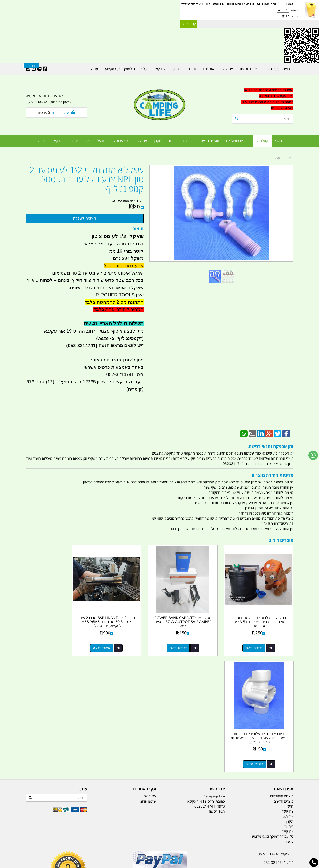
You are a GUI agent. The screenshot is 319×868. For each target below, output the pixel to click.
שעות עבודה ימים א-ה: (263, 763)
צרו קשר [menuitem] (141, 141)
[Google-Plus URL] (39, 69)
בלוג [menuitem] (171, 141)
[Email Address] (28, 69)
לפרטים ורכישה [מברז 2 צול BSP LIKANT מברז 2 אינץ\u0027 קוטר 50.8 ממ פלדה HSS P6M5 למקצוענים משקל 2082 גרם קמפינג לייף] (121, 640)
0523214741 (205, 682)
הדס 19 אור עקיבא (280, 755)
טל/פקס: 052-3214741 (276, 730)
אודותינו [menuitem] (187, 141)
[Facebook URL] (45, 69)
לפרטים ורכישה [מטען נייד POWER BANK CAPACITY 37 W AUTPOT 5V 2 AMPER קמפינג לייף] (189, 640)
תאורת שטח (124, 841)
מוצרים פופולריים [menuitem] (238, 141)
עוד (41, 141)
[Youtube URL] (34, 69)
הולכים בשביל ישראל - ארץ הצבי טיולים (159, 764)
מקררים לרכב (103, 841)
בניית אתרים (143, 865)
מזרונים (86, 841)
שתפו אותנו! (147, 677)
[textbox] (263, 99)
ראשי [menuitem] (278, 141)
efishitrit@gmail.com (277, 747)
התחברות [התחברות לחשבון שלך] (31, 66)
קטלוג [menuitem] (262, 141)
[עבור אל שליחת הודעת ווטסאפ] (313, 455)
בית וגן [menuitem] (75, 141)
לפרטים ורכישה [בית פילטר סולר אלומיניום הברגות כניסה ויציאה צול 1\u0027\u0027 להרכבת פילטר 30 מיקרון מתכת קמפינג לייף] (52, 640)
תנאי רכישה (217, 687)
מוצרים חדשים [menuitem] (209, 141)
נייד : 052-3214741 (278, 738)
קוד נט (153, 865)
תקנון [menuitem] (158, 141)
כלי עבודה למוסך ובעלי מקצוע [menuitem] (107, 141)
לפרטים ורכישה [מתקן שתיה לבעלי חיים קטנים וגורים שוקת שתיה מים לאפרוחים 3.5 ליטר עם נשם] (258, 640)
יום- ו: (252, 781)
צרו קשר (150, 672)
